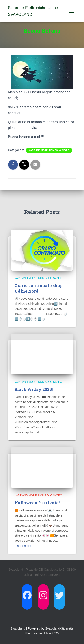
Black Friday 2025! (34, 389)
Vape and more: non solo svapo (49, 150)
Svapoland (18, 628)
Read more (23, 546)
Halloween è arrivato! (37, 503)
